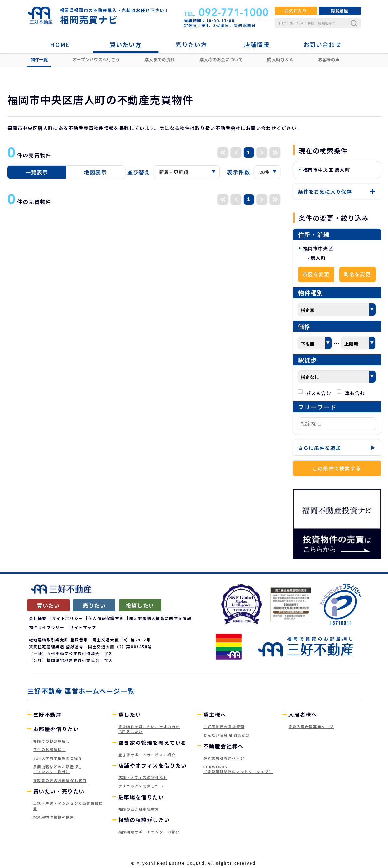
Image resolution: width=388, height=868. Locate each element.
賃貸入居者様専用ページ (311, 727)
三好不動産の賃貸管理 (224, 727)
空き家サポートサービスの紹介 (147, 755)
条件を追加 (337, 448)
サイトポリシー (68, 618)
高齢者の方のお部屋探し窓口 (60, 780)
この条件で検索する (337, 468)
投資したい (140, 605)
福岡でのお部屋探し (52, 741)
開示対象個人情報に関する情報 (160, 618)
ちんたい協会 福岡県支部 (226, 735)
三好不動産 (48, 714)
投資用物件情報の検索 (54, 817)
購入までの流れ (159, 59)
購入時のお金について (221, 59)
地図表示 (95, 172)
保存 (337, 191)
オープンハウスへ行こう (96, 59)
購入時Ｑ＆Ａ (280, 59)
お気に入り (296, 11)
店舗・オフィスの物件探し (143, 777)
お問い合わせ (323, 44)
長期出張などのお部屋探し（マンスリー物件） (58, 769)
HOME (60, 44)
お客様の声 (329, 59)
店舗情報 (257, 44)
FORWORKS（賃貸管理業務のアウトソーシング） (238, 769)
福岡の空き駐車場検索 (139, 809)
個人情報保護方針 (106, 618)
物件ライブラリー (47, 627)
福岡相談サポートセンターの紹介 (149, 832)
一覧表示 (37, 172)
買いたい (48, 605)
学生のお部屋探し (50, 749)
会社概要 (38, 618)
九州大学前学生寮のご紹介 (58, 758)
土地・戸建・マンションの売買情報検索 (68, 806)
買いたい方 (126, 44)
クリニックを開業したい (141, 786)
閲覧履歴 (339, 11)
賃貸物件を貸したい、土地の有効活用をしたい (149, 729)
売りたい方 (191, 44)
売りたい (94, 605)
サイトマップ (83, 627)
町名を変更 (358, 274)
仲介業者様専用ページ (224, 758)
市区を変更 (316, 274)
